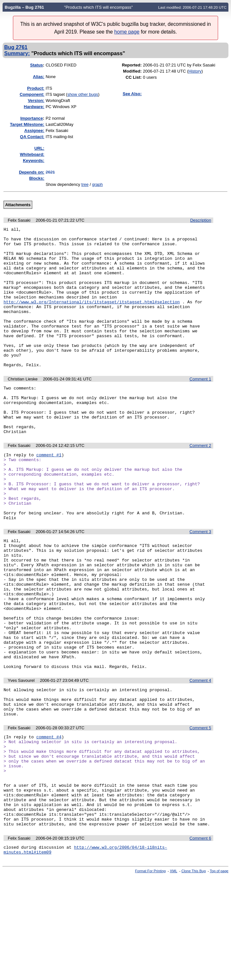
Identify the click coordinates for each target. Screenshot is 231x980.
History (195, 71)
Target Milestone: (27, 124)
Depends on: (32, 172)
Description (201, 220)
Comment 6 (200, 940)
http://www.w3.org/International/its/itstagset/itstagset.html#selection (92, 317)
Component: (32, 94)
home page (127, 32)
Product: (36, 88)
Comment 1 (200, 407)
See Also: (132, 94)
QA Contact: (32, 137)
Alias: (39, 77)
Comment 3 (200, 583)
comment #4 (49, 821)
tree (85, 184)
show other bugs (83, 94)
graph (97, 184)
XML (174, 975)
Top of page (219, 975)
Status (36, 65)
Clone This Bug (193, 975)
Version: (36, 101)
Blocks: (37, 178)
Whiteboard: (32, 154)
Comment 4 (200, 758)
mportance (32, 118)
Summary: (17, 53)
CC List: (134, 77)
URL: (39, 148)
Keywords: (34, 161)
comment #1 (49, 493)
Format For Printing (151, 975)
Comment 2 (200, 483)
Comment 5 (200, 811)
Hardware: (34, 107)
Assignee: (34, 131)
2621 (50, 172)
